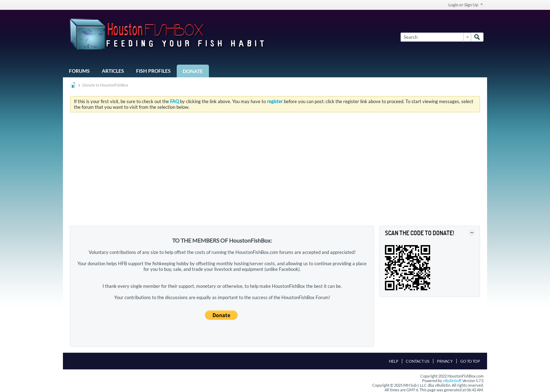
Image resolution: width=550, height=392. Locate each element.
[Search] (436, 37)
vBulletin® (452, 381)
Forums (79, 71)
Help (394, 361)
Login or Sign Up (466, 5)
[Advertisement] (275, 171)
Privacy (445, 361)
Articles (113, 71)
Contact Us (418, 361)
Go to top (470, 361)
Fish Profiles (153, 71)
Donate (193, 71)
